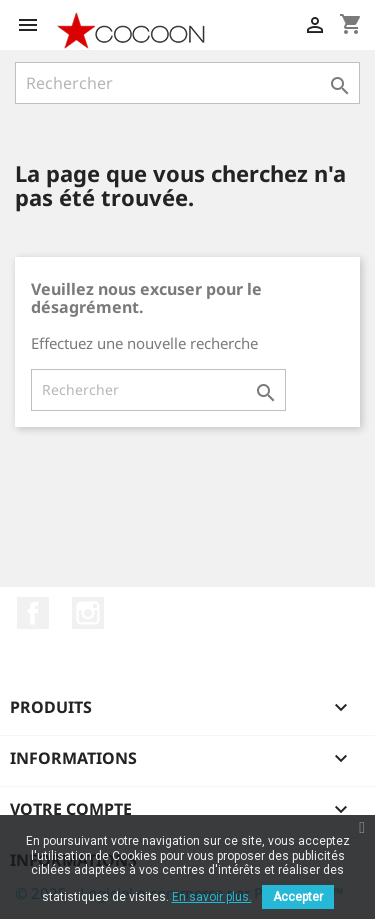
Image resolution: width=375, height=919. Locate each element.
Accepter (298, 897)
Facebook (33, 613)
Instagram (88, 613)
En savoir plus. (212, 897)
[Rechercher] (187, 83)
